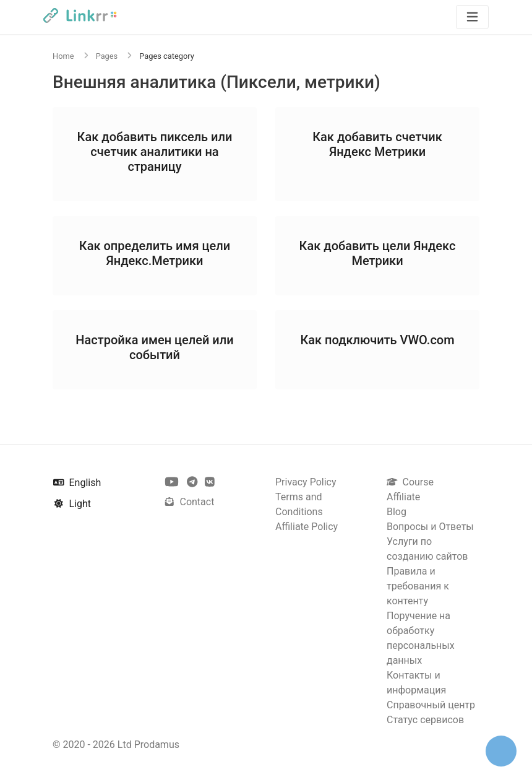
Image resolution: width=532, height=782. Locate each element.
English (77, 483)
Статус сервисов (425, 720)
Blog (397, 512)
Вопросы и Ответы (430, 527)
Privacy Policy (306, 482)
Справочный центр (431, 705)
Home (63, 56)
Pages (107, 56)
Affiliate (403, 497)
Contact (189, 502)
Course (410, 482)
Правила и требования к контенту (418, 586)
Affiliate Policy (307, 527)
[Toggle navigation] (472, 17)
